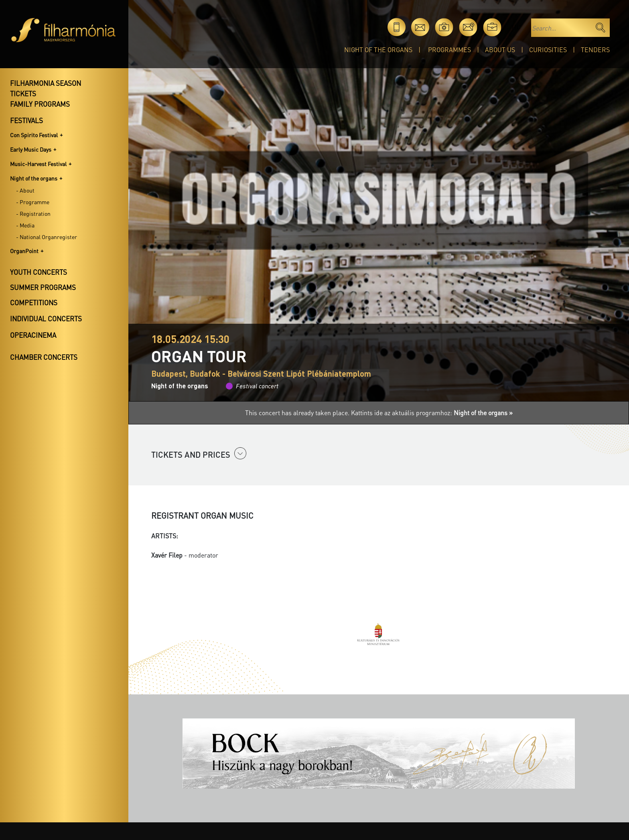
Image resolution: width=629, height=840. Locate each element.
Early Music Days (31, 149)
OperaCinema (33, 335)
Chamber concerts (44, 357)
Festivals (26, 120)
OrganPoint (24, 251)
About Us (500, 50)
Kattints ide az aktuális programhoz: (432, 413)
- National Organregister (47, 237)
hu (516, 27)
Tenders (595, 50)
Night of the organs (378, 50)
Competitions (34, 302)
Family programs (40, 104)
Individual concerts (46, 319)
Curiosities (548, 50)
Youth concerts (39, 272)
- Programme (33, 202)
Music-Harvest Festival (38, 164)
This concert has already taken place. (298, 413)
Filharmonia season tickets (46, 88)
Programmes (449, 50)
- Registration (33, 213)
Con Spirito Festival (34, 135)
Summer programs (43, 287)
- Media (25, 225)
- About (25, 190)
